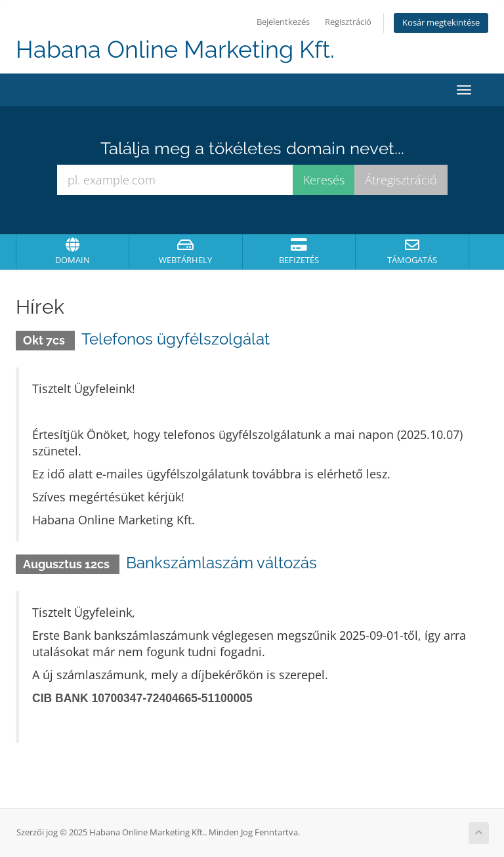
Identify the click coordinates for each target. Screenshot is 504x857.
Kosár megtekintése (441, 23)
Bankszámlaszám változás (221, 563)
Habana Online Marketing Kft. (175, 50)
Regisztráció (348, 22)
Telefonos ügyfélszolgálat (176, 339)
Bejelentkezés (283, 22)
